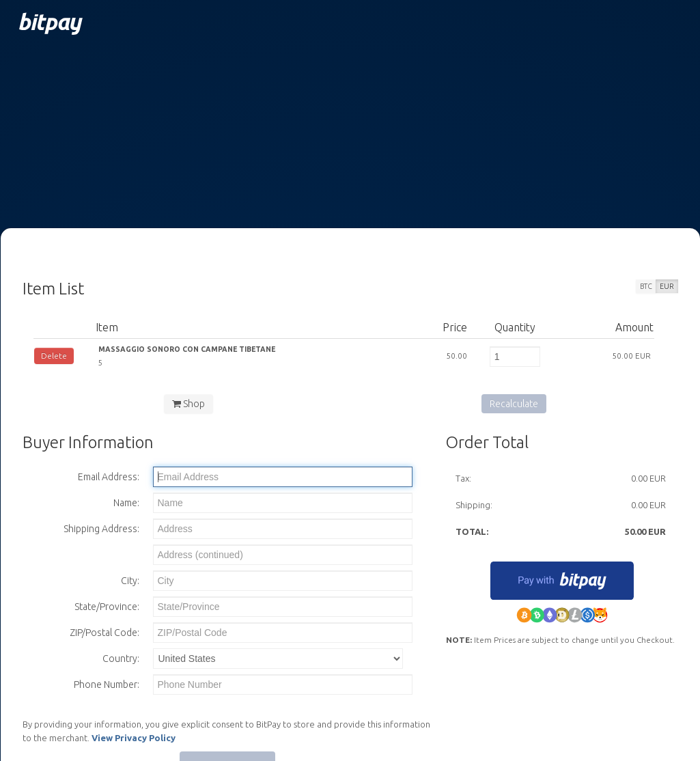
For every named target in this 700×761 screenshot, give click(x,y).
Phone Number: (107, 684)
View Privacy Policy (134, 738)
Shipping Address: (101, 529)
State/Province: (107, 607)
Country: (121, 659)
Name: (126, 503)
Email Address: (109, 477)
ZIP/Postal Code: (104, 633)
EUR (667, 286)
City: (130, 581)
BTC (646, 286)
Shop (188, 404)
